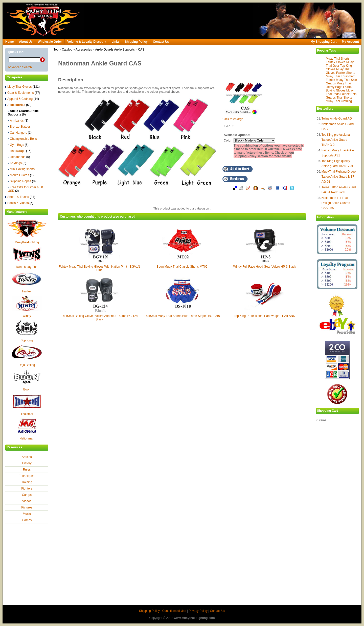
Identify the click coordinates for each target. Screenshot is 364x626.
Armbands (18, 121)
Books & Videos (19, 203)
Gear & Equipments (23, 93)
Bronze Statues (19, 127)
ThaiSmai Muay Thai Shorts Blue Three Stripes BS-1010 (182, 316)
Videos (27, 501)
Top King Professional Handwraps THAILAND (265, 316)
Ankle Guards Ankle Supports (115, 50)
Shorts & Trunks (20, 197)
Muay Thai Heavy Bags (338, 85)
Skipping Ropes (22, 181)
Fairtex (27, 291)
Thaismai (27, 414)
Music (27, 514)
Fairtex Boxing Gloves (339, 89)
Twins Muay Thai (27, 267)
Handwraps (20, 151)
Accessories (84, 50)
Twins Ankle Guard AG (337, 119)
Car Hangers (20, 133)
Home (9, 42)
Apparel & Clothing (22, 99)
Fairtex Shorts (346, 73)
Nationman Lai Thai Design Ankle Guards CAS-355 (336, 203)
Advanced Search (20, 67)
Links (116, 42)
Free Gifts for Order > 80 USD (25, 189)
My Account (350, 42)
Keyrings (17, 163)
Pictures (27, 507)
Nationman (27, 438)
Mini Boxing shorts (21, 169)
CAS (141, 50)
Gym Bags (18, 145)
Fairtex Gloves (336, 62)
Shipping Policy (136, 42)
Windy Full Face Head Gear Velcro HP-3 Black (265, 267)
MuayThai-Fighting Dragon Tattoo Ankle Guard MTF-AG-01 (339, 177)
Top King (27, 340)
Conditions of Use (174, 611)
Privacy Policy (198, 611)
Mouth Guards (21, 175)
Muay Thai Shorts (338, 59)
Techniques (27, 476)
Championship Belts (22, 139)
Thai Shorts (344, 98)
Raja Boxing (27, 365)
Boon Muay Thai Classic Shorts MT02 (182, 267)
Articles (27, 457)
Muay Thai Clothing (339, 101)
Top (56, 50)
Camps (27, 495)
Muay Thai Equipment (341, 76)
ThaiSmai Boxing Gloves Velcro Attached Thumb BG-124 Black (99, 318)
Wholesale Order (50, 42)
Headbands (19, 157)
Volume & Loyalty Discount (87, 42)
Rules (27, 470)
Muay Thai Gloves (22, 87)
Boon (27, 389)
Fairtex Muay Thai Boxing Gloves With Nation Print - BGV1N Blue (99, 268)
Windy (27, 316)
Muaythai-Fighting (27, 242)
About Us (26, 42)
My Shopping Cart (324, 42)
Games (27, 520)
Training (27, 482)
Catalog (67, 50)
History (27, 463)
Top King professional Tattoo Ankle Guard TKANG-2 (336, 140)
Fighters (27, 489)
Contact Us (161, 42)
